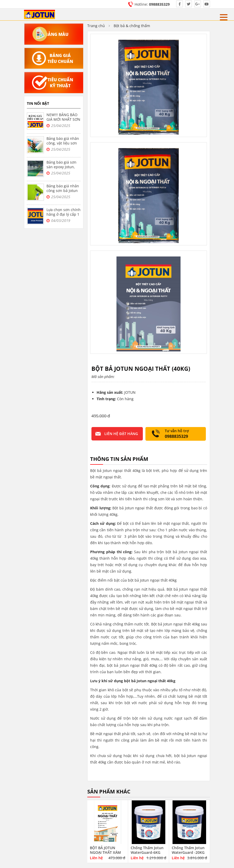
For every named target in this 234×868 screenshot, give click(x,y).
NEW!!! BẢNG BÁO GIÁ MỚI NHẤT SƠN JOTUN (63, 119)
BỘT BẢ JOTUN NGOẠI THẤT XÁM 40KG (105, 853)
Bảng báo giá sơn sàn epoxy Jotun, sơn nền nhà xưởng (63, 167)
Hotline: (152, 4)
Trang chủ (96, 26)
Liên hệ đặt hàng (121, 434)
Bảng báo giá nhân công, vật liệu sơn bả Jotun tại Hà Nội (63, 143)
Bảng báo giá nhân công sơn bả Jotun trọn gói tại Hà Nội (63, 191)
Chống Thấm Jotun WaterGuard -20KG (188, 850)
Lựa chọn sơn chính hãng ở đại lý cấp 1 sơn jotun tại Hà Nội (64, 217)
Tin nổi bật (38, 103)
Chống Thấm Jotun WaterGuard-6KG (147, 850)
